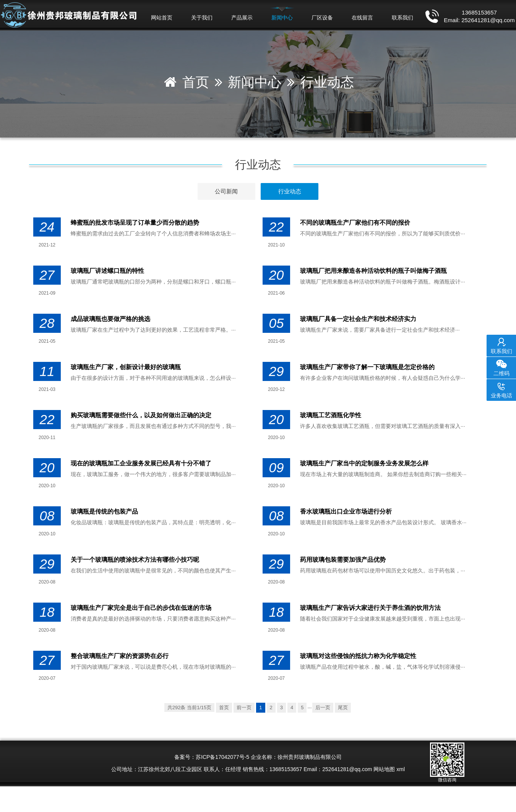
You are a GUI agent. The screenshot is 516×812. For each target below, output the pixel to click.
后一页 (323, 707)
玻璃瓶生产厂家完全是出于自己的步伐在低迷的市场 (141, 608)
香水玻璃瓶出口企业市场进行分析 (346, 511)
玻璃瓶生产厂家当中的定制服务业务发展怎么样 (364, 463)
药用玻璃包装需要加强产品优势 (343, 560)
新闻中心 (282, 18)
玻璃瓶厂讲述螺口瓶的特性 (107, 271)
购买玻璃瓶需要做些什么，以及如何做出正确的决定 (141, 415)
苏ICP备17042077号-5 (222, 757)
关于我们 (202, 18)
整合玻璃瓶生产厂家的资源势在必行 (120, 656)
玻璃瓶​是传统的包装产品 (104, 511)
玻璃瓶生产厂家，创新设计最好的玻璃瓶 (126, 367)
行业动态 (327, 82)
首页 (196, 82)
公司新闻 (226, 191)
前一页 (244, 707)
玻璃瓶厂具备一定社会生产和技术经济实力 (358, 319)
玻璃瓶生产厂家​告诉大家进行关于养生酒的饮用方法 (370, 608)
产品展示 (242, 18)
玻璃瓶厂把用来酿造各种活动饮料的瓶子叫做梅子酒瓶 (373, 271)
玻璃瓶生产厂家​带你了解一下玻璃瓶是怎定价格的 (367, 367)
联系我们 (402, 18)
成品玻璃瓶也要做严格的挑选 (110, 319)
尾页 (343, 707)
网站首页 (162, 18)
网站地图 (384, 769)
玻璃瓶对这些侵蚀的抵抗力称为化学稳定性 (358, 656)
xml (401, 769)
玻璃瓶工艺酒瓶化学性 (331, 415)
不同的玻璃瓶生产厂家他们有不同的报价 (355, 223)
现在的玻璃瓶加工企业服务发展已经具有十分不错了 (141, 463)
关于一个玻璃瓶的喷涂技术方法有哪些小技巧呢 (135, 560)
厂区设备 (322, 18)
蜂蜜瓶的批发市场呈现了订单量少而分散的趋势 (135, 223)
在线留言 (362, 18)
